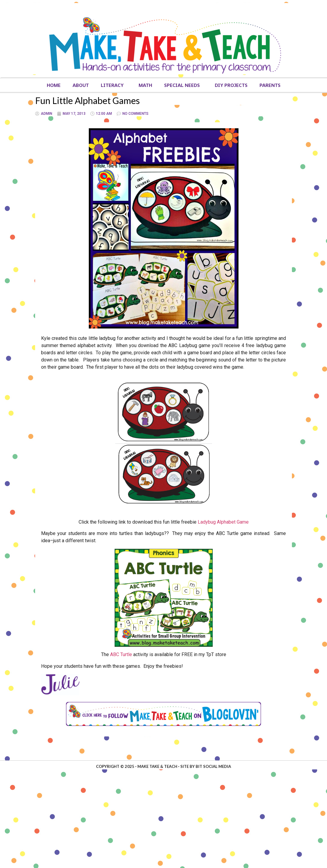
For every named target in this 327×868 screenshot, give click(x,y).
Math (145, 85)
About (81, 85)
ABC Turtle (121, 654)
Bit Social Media (213, 766)
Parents (270, 85)
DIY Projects (231, 85)
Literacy (114, 85)
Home (54, 85)
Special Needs (183, 85)
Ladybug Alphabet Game (223, 522)
